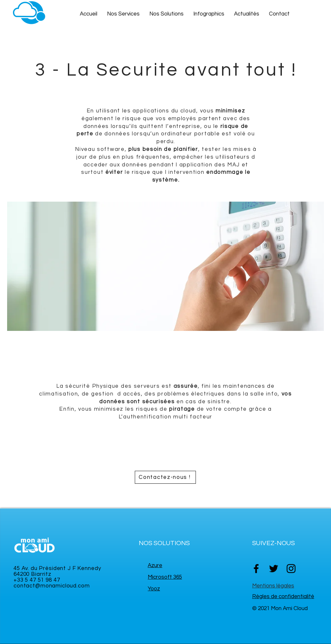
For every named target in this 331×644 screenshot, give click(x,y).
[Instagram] (291, 569)
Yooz (154, 589)
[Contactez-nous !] (165, 477)
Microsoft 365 (165, 577)
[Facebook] (256, 569)
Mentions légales (273, 586)
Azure (155, 565)
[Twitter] (274, 569)
